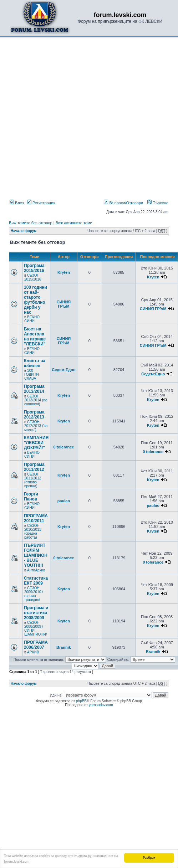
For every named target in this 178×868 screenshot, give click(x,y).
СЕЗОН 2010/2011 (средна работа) (33, 531)
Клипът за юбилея (35, 363)
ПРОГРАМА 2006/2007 (36, 645)
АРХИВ (33, 652)
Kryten (64, 272)
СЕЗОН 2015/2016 (33, 277)
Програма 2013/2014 (34, 389)
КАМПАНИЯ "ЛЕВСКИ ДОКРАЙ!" (36, 443)
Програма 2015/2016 (34, 268)
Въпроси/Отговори (123, 203)
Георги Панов (31, 497)
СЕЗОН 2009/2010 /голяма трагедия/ (34, 594)
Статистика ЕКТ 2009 (36, 581)
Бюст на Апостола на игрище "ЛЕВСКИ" (35, 337)
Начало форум (24, 231)
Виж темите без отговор (31, 223)
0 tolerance (63, 447)
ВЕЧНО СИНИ (32, 319)
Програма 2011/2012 (34, 467)
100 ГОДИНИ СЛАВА (32, 374)
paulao (64, 501)
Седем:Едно (64, 370)
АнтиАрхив (36, 570)
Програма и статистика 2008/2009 (36, 613)
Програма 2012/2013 (34, 415)
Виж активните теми (74, 223)
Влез (17, 203)
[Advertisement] (76, 120)
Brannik (64, 647)
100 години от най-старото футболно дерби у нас (35, 300)
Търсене (158, 203)
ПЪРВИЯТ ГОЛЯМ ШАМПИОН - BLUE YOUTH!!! (36, 555)
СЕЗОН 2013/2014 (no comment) (36, 400)
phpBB (81, 701)
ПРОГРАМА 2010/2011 (36, 518)
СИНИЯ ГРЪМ (64, 304)
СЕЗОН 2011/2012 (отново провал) (33, 480)
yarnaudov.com (101, 705)
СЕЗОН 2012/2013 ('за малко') (36, 426)
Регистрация (41, 203)
